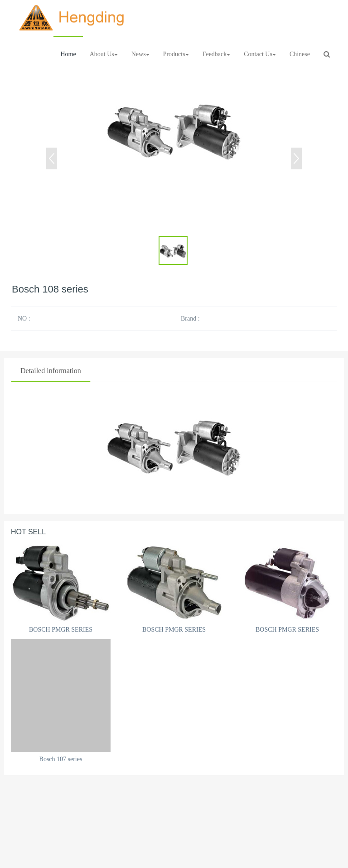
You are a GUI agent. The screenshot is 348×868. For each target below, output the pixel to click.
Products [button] (176, 54)
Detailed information (51, 371)
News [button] (140, 54)
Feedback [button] (217, 54)
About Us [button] (104, 54)
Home (68, 54)
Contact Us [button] (260, 54)
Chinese (300, 54)
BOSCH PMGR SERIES (61, 630)
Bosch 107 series (61, 759)
